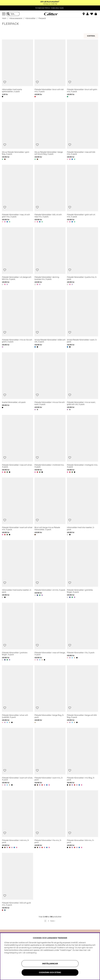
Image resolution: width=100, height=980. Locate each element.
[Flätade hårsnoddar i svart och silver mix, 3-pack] (18, 507)
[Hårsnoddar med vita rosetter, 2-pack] (82, 507)
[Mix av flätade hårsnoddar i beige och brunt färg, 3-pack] (50, 131)
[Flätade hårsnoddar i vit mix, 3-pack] (50, 569)
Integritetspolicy (11, 953)
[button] (88, 14)
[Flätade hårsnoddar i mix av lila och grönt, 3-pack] (18, 319)
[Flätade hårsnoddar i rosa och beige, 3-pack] (50, 632)
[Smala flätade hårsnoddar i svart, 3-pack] (82, 319)
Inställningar (50, 964)
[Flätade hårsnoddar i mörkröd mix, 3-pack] (50, 444)
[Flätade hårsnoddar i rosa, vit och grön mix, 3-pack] (18, 194)
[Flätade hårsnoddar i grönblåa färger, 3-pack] (82, 569)
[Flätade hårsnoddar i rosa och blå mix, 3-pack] (82, 131)
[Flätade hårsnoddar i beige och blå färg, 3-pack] (82, 695)
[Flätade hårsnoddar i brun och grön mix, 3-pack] (82, 69)
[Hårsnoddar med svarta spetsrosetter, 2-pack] (18, 69)
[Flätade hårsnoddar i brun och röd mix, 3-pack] (50, 69)
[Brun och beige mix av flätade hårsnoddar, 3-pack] (50, 507)
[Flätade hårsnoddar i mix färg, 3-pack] (82, 757)
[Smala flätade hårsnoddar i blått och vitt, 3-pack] (50, 319)
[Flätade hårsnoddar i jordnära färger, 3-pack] (18, 632)
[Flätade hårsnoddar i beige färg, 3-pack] (50, 695)
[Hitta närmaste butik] (84, 14)
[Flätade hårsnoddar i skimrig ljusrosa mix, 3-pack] (50, 257)
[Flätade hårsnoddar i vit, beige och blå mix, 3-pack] (18, 257)
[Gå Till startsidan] (50, 14)
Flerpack (42, 18)
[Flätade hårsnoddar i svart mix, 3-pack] (50, 757)
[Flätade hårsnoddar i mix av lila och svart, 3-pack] (50, 382)
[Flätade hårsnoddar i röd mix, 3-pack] (18, 820)
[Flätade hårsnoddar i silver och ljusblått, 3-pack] (18, 695)
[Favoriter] (93, 14)
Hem (4, 18)
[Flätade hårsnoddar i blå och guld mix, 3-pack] (18, 882)
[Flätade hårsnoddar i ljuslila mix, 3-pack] (82, 257)
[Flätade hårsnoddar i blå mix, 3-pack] (82, 820)
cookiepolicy (31, 953)
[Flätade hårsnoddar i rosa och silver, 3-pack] (18, 444)
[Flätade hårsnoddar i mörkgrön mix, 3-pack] (82, 444)
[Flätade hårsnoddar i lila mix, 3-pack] (50, 820)
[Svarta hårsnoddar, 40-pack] (18, 382)
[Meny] (4, 14)
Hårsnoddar (30, 18)
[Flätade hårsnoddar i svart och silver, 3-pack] (18, 757)
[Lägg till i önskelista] (5, 82)
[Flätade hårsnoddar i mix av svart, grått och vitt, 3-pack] (82, 382)
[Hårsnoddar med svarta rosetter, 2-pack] (18, 569)
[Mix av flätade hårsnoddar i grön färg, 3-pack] (18, 131)
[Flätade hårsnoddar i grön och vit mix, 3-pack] (82, 194)
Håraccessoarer (16, 18)
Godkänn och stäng (50, 972)
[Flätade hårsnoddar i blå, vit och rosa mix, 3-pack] (50, 194)
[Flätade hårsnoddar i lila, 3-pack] (82, 632)
